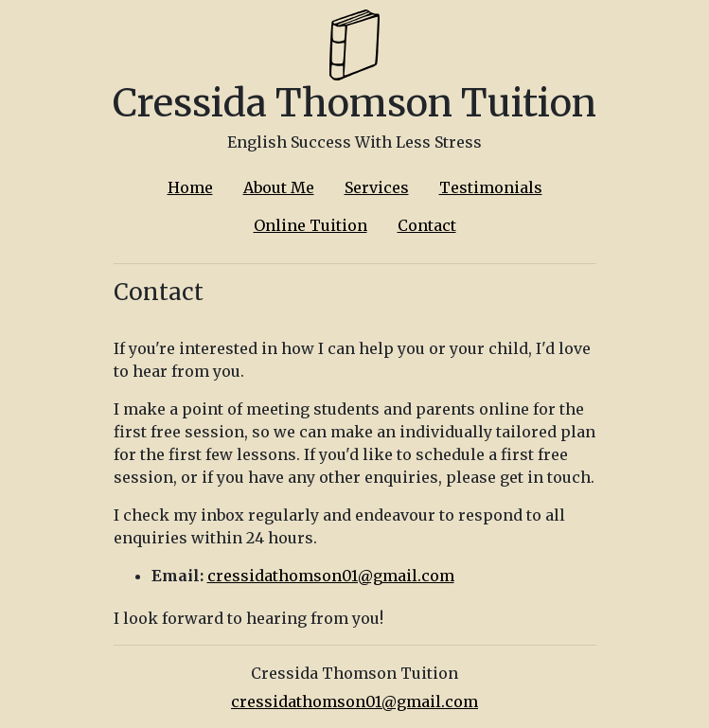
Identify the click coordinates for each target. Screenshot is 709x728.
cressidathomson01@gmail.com (331, 576)
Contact (427, 225)
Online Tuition (310, 225)
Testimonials (491, 187)
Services (377, 187)
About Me (279, 187)
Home (190, 187)
